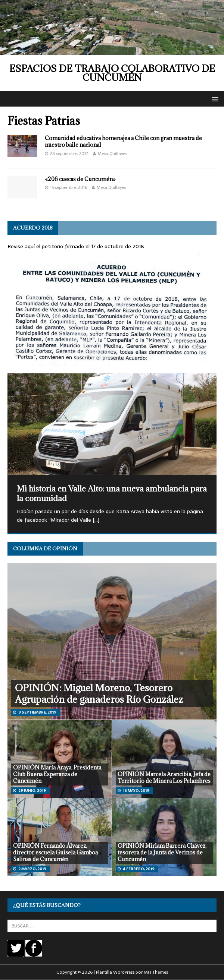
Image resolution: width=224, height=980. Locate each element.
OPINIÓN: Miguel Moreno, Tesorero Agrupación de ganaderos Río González (99, 693)
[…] (96, 520)
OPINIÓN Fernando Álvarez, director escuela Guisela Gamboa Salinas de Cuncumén (55, 852)
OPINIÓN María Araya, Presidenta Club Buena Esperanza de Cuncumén (57, 774)
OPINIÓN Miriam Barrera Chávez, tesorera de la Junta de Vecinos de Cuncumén (162, 852)
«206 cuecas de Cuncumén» (80, 179)
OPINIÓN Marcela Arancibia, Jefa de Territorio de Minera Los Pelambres (164, 777)
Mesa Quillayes (112, 154)
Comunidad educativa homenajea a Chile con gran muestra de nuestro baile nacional (123, 141)
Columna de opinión (45, 549)
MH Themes (156, 972)
